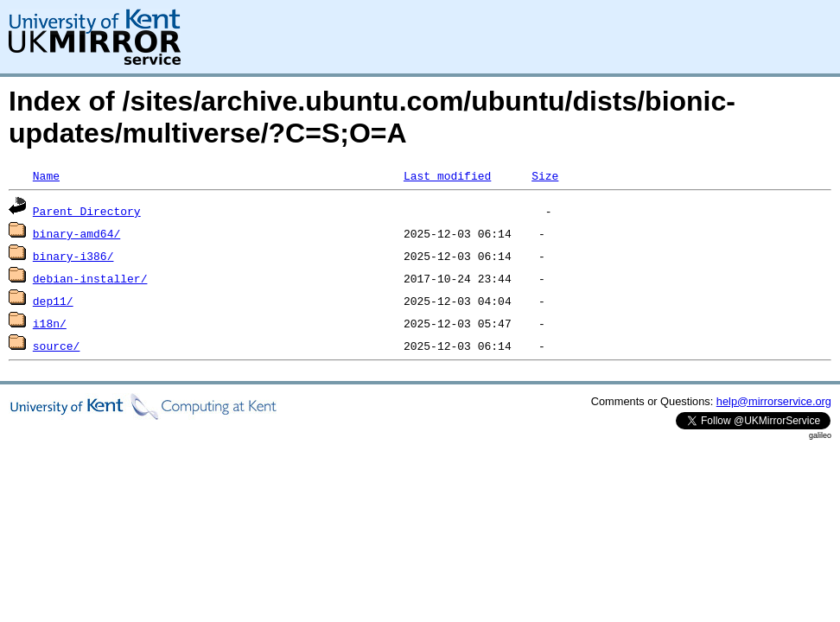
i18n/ (50, 323)
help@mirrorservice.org (774, 401)
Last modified (447, 175)
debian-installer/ (90, 278)
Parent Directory (87, 211)
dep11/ (53, 301)
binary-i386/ (73, 256)
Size (545, 175)
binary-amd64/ (76, 233)
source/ (57, 346)
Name (46, 175)
